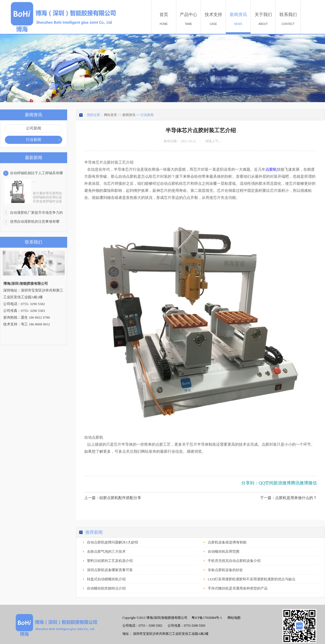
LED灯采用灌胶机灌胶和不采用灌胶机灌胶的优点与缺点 (252, 579)
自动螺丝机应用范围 (224, 551)
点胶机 (271, 169)
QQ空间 (266, 483)
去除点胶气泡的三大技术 (106, 551)
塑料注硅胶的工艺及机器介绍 (110, 561)
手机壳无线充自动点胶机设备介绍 (234, 561)
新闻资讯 (129, 115)
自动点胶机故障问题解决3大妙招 (113, 542)
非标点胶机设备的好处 (225, 570)
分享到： (250, 483)
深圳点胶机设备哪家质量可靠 (110, 570)
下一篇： (288, 498)
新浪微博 (282, 483)
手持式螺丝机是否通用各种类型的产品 (238, 588)
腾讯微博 (300, 483)
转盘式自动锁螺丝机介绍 (106, 579)
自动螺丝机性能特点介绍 (106, 588)
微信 (313, 483)
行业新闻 (147, 115)
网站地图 (233, 618)
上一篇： (113, 498)
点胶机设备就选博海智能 (227, 542)
